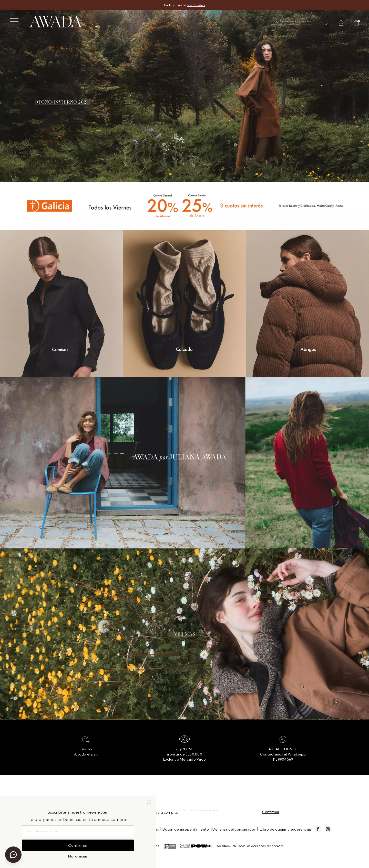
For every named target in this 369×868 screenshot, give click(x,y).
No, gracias (78, 856)
